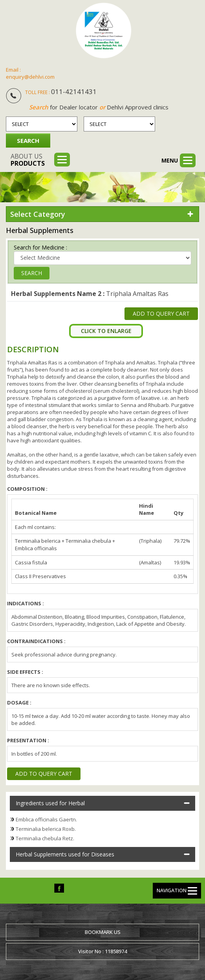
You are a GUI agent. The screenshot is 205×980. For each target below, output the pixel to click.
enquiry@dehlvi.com (30, 77)
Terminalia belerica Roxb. (46, 829)
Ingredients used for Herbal (50, 803)
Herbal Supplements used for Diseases (65, 854)
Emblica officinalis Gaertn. (46, 819)
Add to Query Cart (161, 313)
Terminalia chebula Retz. (45, 838)
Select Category (38, 214)
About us (28, 160)
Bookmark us (103, 932)
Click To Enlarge (106, 331)
